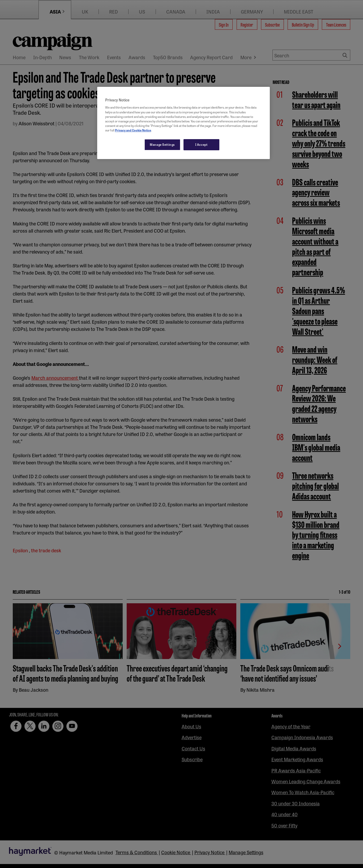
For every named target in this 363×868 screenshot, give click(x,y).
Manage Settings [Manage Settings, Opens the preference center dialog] (162, 144)
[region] (183, 123)
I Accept (201, 144)
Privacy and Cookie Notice (133, 130)
